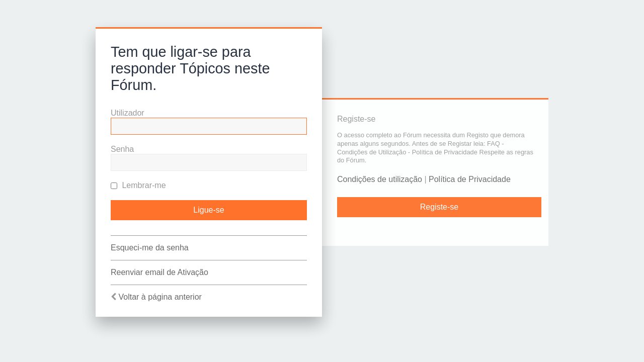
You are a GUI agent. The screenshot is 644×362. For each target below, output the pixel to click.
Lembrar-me (138, 185)
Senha (122, 149)
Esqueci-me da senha (150, 248)
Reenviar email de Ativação (159, 272)
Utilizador (128, 113)
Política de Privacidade (470, 179)
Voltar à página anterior (160, 297)
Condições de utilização (380, 179)
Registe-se (439, 207)
